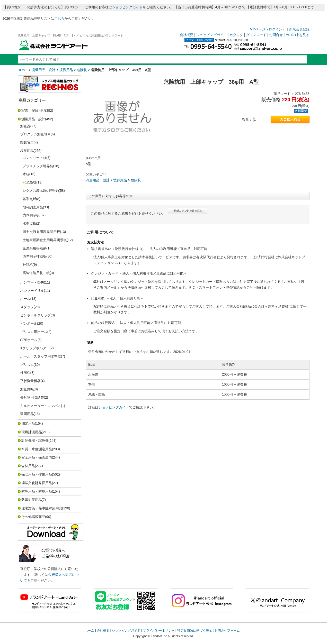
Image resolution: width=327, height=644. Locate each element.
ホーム (89, 630)
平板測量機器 (30, 381)
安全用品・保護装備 (37, 457)
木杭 (26, 174)
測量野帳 (27, 389)
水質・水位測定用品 (37, 449)
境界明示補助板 (35, 256)
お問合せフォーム (227, 630)
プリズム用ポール (34, 332)
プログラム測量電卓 (35, 134)
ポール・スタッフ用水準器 (41, 356)
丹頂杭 (28, 265)
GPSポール (29, 340)
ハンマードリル (32, 291)
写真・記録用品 (33, 110)
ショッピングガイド (127, 7)
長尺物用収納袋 (32, 397)
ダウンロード (256, 35)
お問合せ (276, 35)
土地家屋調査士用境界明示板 (45, 240)
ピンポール (29, 323)
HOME (23, 70)
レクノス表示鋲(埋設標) (41, 191)
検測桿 (25, 373)
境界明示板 (31, 215)
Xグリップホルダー (35, 348)
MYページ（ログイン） (268, 29)
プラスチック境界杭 (38, 166)
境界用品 (66, 70)
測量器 (25, 126)
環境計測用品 (32, 432)
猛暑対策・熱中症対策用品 (42, 508)
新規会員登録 (299, 29)
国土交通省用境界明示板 (41, 232)
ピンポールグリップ (35, 315)
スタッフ (27, 307)
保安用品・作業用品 (37, 474)
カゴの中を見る (298, 35)
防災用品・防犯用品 (37, 491)
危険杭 (82, 70)
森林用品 (28, 466)
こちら (59, 18)
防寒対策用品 (32, 500)
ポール (25, 299)
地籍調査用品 (33, 207)
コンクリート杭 (35, 158)
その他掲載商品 (33, 517)
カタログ (236, 35)
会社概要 (186, 35)
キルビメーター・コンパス (41, 406)
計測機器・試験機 (35, 441)
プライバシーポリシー (159, 630)
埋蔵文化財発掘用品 (37, 483)
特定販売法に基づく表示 (195, 630)
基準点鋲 (29, 199)
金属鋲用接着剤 (35, 248)
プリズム (27, 365)
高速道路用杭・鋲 (36, 273)
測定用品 (28, 423)
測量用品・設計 (44, 70)
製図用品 (27, 414)
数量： (247, 120)
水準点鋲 (29, 223)
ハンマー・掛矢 (32, 282)
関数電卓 (27, 142)
